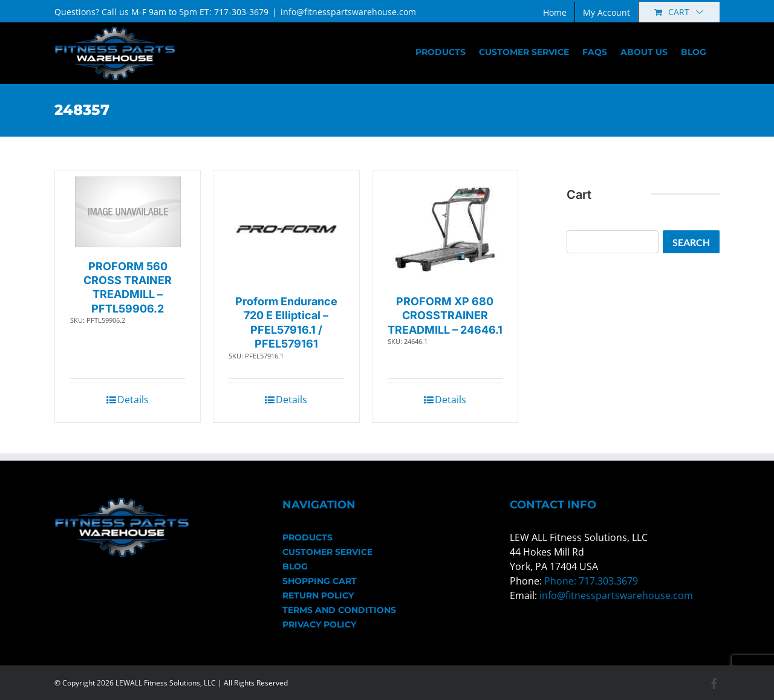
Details (133, 400)
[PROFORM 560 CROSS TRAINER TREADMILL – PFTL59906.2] (128, 212)
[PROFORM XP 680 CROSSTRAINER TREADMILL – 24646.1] (445, 229)
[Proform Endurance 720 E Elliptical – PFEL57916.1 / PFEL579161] (286, 229)
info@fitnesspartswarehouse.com (348, 12)
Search (691, 242)
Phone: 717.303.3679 (591, 581)
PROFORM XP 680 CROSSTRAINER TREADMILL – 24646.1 (445, 316)
